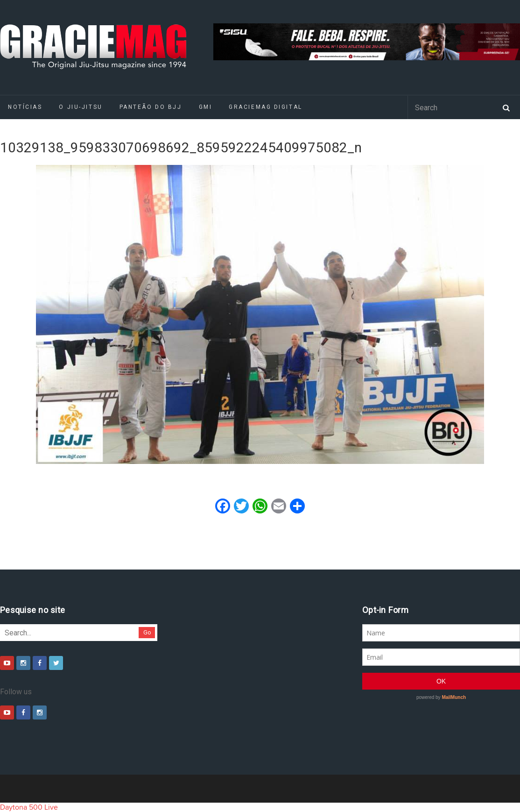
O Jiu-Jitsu (81, 107)
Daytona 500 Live (29, 807)
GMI (206, 107)
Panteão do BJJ (151, 107)
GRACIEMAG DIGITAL (266, 107)
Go (147, 632)
